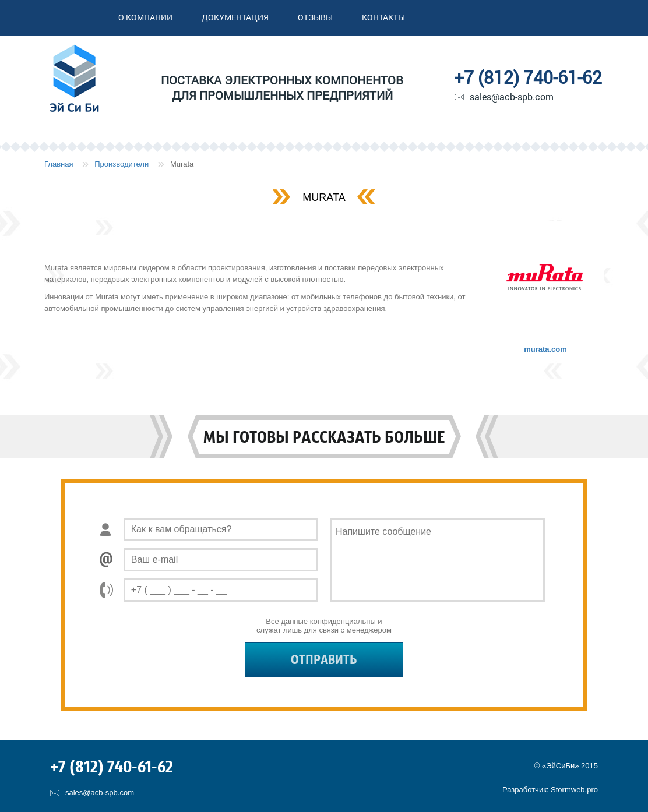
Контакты (383, 17)
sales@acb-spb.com (512, 96)
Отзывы (315, 17)
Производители (122, 164)
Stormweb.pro (574, 790)
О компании (145, 17)
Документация (235, 17)
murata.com (545, 349)
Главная (59, 164)
